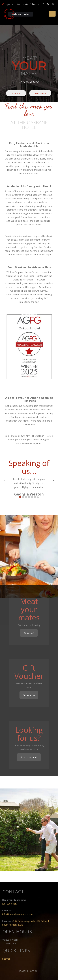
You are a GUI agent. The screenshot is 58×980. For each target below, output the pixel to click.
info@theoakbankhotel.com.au (18, 914)
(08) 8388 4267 (40, 93)
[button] (20, 497)
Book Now (16, 93)
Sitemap (6, 959)
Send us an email (29, 757)
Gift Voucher (29, 695)
